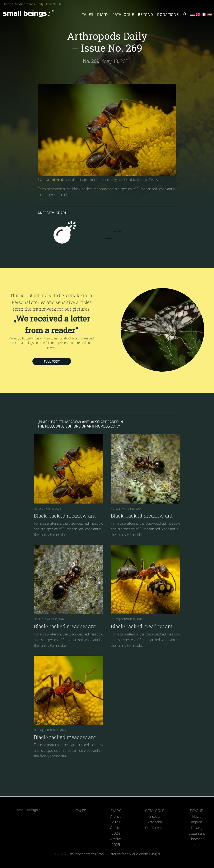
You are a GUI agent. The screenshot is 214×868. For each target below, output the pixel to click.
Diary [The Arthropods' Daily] (103, 15)
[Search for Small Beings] (185, 15)
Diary (116, 811)
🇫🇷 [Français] (204, 15)
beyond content (197, 842)
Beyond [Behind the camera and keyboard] (146, 15)
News (197, 816)
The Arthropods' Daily (29, 4)
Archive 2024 (116, 830)
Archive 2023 (116, 819)
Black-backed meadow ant (55, 180)
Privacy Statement (197, 830)
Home (7, 4)
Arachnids (155, 822)
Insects (155, 816)
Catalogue (155, 811)
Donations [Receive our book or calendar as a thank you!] (168, 15)
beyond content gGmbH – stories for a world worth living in (115, 854)
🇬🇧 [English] (198, 15)
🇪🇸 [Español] (210, 15)
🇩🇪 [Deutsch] (193, 15)
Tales (88, 15)
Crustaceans (155, 828)
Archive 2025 (116, 842)
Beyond (197, 811)
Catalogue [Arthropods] (123, 15)
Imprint (197, 822)
